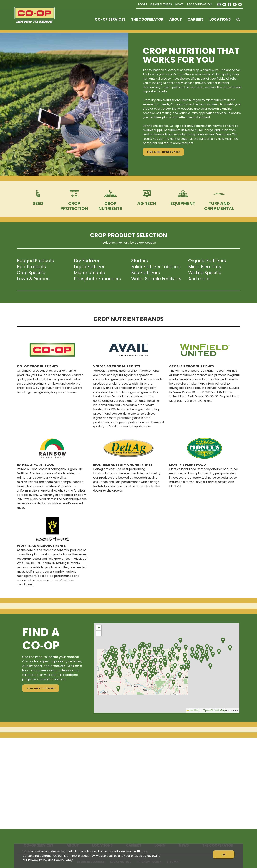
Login (142, 4)
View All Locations (41, 688)
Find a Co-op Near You (163, 152)
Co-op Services (110, 19)
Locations (220, 19)
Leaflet (193, 710)
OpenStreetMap (214, 710)
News (179, 4)
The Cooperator (147, 19)
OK (224, 854)
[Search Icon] (238, 19)
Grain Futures (161, 4)
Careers (196, 19)
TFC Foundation (199, 4)
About (176, 19)
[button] (144, 645)
